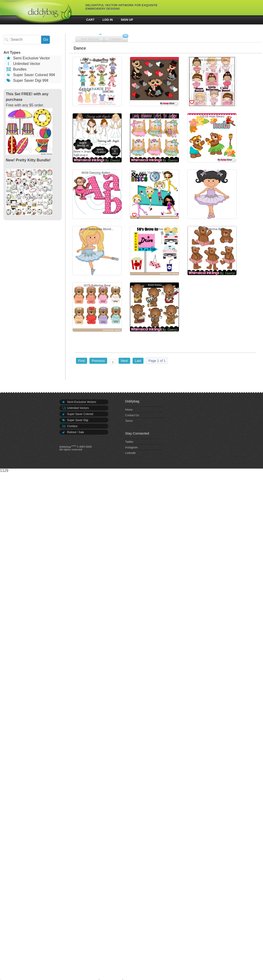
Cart (90, 20)
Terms (129, 421)
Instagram (131, 447)
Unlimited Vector (23, 64)
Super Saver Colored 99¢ (31, 75)
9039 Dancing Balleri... (97, 195)
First (82, 361)
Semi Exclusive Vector (28, 58)
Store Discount (90, 39)
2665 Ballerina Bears (212, 251)
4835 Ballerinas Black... (212, 195)
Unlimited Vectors (75, 408)
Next (124, 361)
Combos (70, 426)
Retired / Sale (73, 432)
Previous (98, 361)
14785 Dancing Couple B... (154, 82)
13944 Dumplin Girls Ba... (212, 82)
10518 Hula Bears (212, 138)
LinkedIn (130, 453)
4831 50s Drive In (154, 251)
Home (129, 410)
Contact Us (132, 415)
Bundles (16, 69)
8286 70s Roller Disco (154, 195)
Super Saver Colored (78, 414)
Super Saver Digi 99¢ (27, 80)
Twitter (129, 442)
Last (138, 361)
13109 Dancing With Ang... (97, 138)
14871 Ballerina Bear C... (97, 82)
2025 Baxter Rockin (154, 308)
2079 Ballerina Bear (97, 308)
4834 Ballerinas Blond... (97, 251)
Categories (116, 39)
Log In (108, 20)
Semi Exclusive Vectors (79, 402)
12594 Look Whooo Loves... (154, 138)
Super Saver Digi (75, 420)
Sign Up (127, 20)
